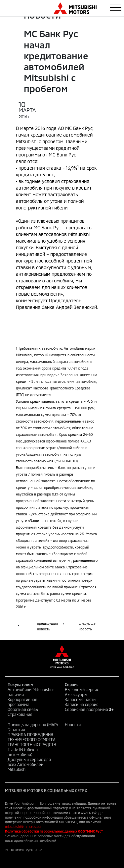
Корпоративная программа (22, 702)
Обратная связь (23, 709)
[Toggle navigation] (116, 8)
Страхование (20, 714)
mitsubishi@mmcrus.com (24, 827)
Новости (73, 724)
